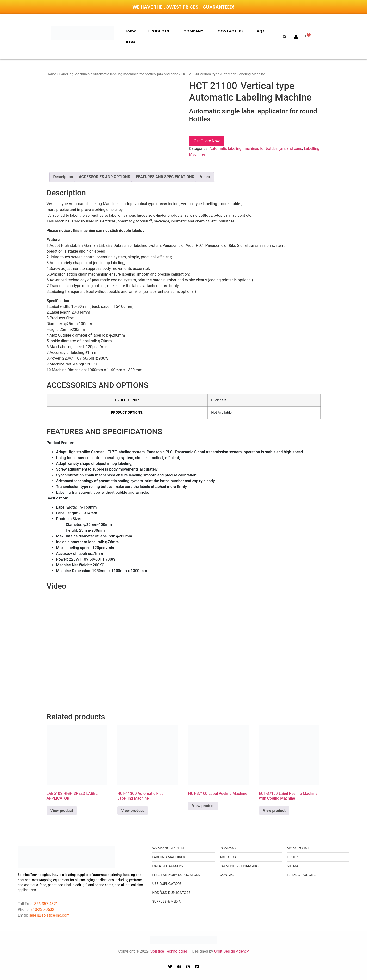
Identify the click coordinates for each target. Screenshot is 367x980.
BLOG (130, 42)
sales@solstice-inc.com (49, 915)
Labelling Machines (74, 74)
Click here (219, 400)
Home (131, 31)
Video (205, 177)
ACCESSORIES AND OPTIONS (105, 177)
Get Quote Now (207, 141)
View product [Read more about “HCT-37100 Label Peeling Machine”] (203, 806)
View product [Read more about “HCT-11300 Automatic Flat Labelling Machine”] (132, 811)
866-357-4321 (46, 904)
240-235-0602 (42, 909)
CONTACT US (230, 31)
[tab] (63, 177)
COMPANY (193, 31)
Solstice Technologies (169, 951)
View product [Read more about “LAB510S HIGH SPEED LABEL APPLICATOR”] (62, 811)
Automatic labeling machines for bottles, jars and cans (135, 74)
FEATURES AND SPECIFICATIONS (165, 177)
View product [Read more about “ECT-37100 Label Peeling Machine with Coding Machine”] (274, 811)
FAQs (259, 31)
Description (63, 177)
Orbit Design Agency (231, 951)
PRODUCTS (159, 31)
